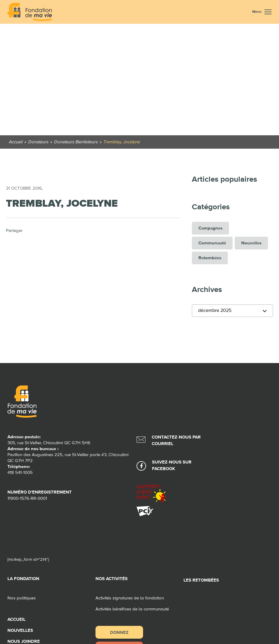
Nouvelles (251, 243)
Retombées (210, 258)
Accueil (17, 619)
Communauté (212, 243)
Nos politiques (22, 598)
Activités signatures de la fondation (130, 598)
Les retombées (201, 580)
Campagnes (210, 228)
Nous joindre (24, 641)
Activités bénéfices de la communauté (132, 609)
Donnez (119, 632)
